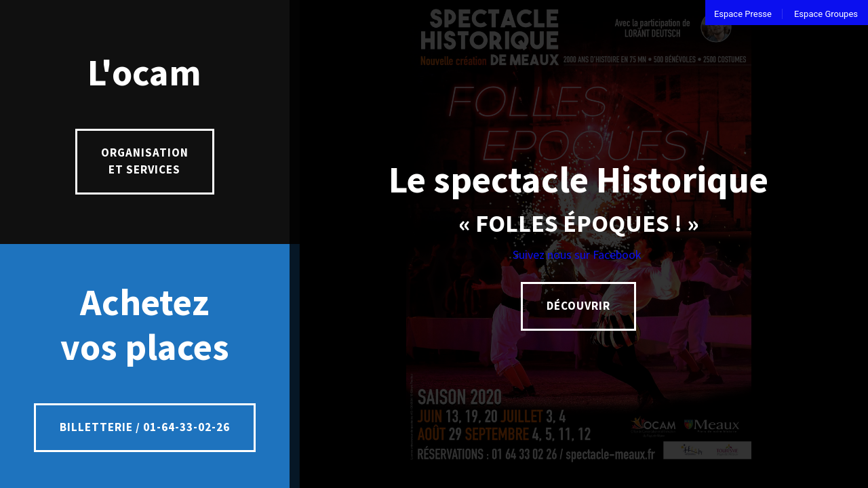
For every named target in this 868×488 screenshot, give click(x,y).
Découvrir (578, 306)
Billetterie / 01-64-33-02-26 (145, 427)
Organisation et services (145, 161)
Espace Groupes (826, 14)
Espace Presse (743, 14)
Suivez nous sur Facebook (578, 255)
